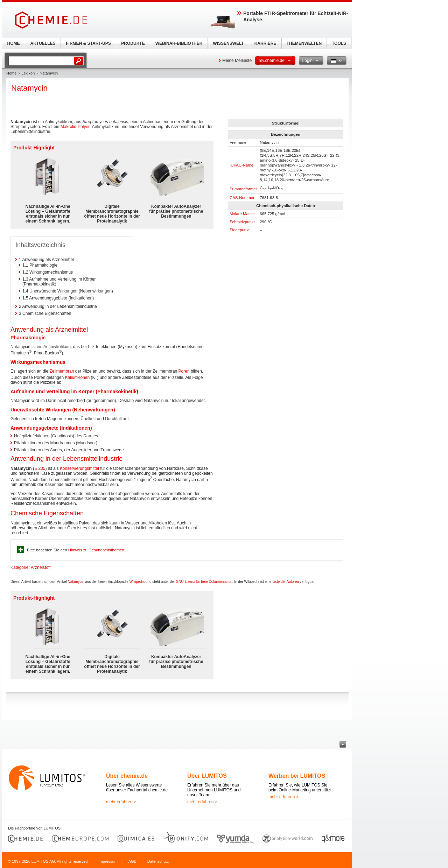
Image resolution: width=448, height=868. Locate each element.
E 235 (40, 468)
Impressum (108, 861)
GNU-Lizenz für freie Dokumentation (204, 582)
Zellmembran (62, 371)
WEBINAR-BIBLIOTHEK (179, 43)
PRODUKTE (133, 43)
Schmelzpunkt (242, 222)
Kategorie (19, 567)
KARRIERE (265, 43)
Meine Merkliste (237, 61)
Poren (184, 371)
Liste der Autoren (286, 582)
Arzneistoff (41, 567)
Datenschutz (158, 861)
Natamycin (76, 582)
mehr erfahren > (121, 802)
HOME (14, 43)
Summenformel (243, 189)
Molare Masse (242, 214)
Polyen (84, 127)
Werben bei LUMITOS (297, 776)
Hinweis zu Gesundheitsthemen (96, 550)
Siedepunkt (240, 230)
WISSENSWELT (228, 43)
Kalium (71, 377)
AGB (132, 861)
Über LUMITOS (207, 776)
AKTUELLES (43, 43)
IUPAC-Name (241, 165)
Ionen (84, 377)
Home (11, 73)
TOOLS (339, 43)
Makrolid (68, 127)
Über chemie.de (127, 776)
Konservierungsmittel (79, 468)
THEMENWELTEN (304, 43)
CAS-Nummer (242, 198)
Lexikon (28, 73)
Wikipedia (137, 582)
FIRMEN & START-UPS (88, 43)
